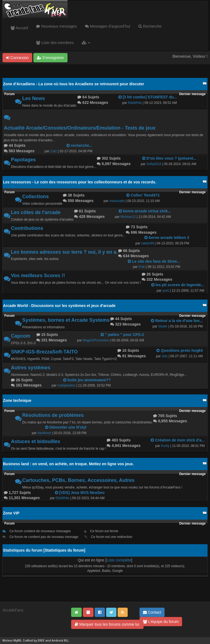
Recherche (150, 26)
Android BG (60, 641)
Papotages (23, 160)
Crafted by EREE (34, 641)
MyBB (17, 641)
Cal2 (54, 151)
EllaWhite (135, 103)
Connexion (17, 58)
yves (166, 291)
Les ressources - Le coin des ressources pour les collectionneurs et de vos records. (80, 182)
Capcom (21, 336)
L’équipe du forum (161, 622)
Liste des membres (55, 43)
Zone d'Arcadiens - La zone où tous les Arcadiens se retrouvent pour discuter (74, 84)
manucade (117, 201)
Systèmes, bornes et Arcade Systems (66, 320)
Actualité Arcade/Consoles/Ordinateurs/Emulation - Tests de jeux (80, 128)
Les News (33, 98)
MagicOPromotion (96, 340)
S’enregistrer (50, 58)
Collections (35, 197)
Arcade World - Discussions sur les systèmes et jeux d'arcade (59, 306)
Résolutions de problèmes (53, 415)
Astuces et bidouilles (36, 441)
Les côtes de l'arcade (36, 212)
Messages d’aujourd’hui (108, 26)
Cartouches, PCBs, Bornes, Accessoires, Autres (78, 480)
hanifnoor (44, 433)
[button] (86, 43)
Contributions (27, 228)
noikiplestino (66, 385)
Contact (152, 612)
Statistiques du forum (64, 550)
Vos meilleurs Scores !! (38, 276)
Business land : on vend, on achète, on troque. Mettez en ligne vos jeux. (68, 464)
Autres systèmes (31, 368)
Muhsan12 (128, 217)
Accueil (19, 28)
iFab (142, 267)
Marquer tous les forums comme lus (107, 624)
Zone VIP (11, 513)
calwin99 (148, 243)
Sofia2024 (154, 164)
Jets (165, 356)
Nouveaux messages (56, 26)
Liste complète (119, 560)
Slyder (163, 326)
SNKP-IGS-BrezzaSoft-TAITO (44, 352)
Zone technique (17, 400)
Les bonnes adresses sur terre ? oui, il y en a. (64, 252)
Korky (165, 446)
